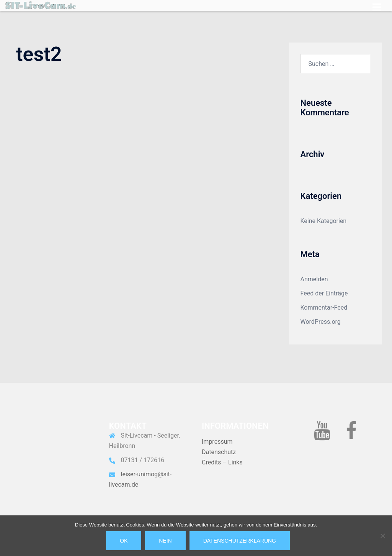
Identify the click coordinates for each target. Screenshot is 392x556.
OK (124, 541)
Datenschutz (219, 452)
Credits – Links (222, 462)
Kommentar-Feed (324, 308)
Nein (165, 541)
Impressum (217, 442)
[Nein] (382, 536)
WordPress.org (321, 322)
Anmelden (314, 279)
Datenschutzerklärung (240, 541)
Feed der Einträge (324, 293)
